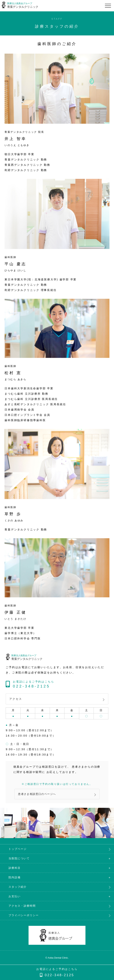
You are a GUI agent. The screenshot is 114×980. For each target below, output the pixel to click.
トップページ (18, 849)
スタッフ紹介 (18, 887)
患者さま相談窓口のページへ (37, 794)
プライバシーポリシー (24, 915)
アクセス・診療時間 (22, 906)
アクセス (16, 699)
